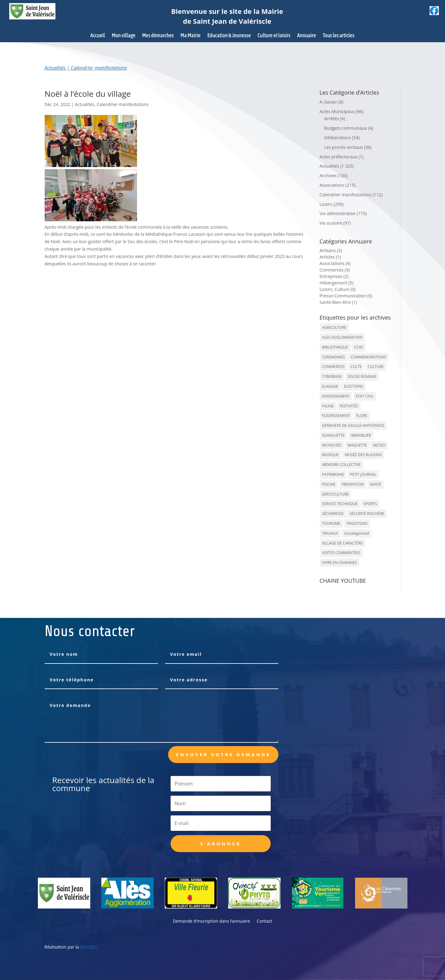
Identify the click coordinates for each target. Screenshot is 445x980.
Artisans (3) (331, 250)
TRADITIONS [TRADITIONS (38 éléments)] (357, 523)
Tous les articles (339, 36)
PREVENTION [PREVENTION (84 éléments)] (353, 484)
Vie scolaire (331, 223)
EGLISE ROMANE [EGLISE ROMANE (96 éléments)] (362, 376)
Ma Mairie (190, 36)
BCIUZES (89, 947)
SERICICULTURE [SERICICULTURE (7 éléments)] (336, 494)
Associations (332, 185)
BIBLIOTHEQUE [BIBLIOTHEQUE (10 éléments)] (335, 347)
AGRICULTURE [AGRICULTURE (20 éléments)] (334, 327)
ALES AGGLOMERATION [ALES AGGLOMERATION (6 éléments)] (342, 337)
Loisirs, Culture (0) (338, 289)
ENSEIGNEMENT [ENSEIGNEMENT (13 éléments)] (336, 396)
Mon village (124, 36)
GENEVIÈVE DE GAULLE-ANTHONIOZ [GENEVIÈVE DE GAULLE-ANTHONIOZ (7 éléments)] (353, 425)
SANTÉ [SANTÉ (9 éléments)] (375, 484)
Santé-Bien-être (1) (338, 302)
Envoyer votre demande (223, 754)
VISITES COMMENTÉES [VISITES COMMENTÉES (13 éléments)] (341, 553)
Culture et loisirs (274, 36)
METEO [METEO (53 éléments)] (379, 445)
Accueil (98, 36)
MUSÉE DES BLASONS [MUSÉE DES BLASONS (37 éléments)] (363, 455)
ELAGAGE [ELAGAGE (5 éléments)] (330, 386)
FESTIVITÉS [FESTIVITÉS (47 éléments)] (349, 406)
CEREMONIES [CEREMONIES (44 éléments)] (334, 357)
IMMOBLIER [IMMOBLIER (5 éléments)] (361, 435)
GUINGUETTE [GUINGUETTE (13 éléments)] (334, 435)
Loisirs (326, 204)
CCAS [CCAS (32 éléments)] (359, 347)
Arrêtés (332, 118)
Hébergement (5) (337, 283)
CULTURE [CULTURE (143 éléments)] (376, 367)
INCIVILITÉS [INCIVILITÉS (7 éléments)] (332, 445)
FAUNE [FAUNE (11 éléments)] (328, 406)
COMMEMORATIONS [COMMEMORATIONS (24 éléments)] (368, 357)
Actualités (55, 68)
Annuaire (307, 36)
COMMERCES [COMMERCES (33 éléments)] (333, 367)
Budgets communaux (346, 128)
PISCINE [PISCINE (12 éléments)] (329, 484)
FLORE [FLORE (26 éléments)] (362, 416)
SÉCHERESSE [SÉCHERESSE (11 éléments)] (333, 514)
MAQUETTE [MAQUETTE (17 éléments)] (357, 445)
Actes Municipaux (337, 111)
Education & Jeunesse (229, 36)
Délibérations (338, 138)
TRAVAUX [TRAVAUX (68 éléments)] (330, 533)
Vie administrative (338, 213)
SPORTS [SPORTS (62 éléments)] (370, 504)
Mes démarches (158, 36)
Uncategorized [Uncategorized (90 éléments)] (356, 533)
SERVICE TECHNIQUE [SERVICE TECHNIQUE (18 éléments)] (340, 504)
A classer (328, 102)
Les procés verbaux (344, 147)
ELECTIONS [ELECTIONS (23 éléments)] (354, 386)
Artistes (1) (330, 257)
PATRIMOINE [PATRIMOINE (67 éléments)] (333, 474)
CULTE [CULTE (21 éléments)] (356, 367)
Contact (265, 921)
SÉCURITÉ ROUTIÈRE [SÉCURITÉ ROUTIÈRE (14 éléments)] (367, 514)
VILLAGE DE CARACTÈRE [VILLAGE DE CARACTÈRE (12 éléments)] (343, 543)
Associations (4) (335, 263)
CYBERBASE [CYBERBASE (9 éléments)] (332, 376)
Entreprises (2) (334, 276)
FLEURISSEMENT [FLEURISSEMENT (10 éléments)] (336, 416)
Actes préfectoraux (339, 157)
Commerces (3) (335, 270)
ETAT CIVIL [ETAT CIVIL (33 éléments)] (365, 396)
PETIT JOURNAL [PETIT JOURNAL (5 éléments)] (363, 474)
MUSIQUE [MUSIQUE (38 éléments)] (330, 455)
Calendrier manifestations (99, 68)
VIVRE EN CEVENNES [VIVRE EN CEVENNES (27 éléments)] (340, 563)
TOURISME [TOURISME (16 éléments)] (331, 523)
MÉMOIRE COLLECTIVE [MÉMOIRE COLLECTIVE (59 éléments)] (342, 465)
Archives (328, 176)
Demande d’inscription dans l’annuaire (211, 921)
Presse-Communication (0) (346, 296)
